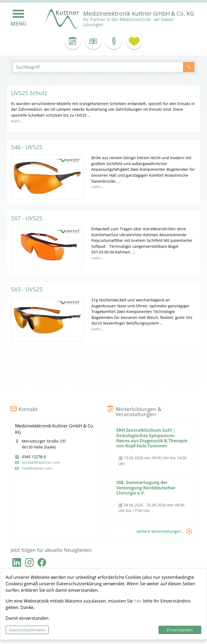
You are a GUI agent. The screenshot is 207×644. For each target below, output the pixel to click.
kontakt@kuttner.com (41, 462)
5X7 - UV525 (27, 218)
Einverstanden (180, 630)
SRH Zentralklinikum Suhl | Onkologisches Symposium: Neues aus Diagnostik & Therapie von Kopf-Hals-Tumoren (152, 438)
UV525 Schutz (29, 93)
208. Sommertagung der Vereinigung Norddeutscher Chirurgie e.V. (146, 488)
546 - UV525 (27, 147)
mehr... (18, 121)
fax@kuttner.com (37, 468)
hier (138, 601)
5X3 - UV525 (27, 289)
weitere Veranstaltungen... (161, 531)
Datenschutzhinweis (27, 630)
